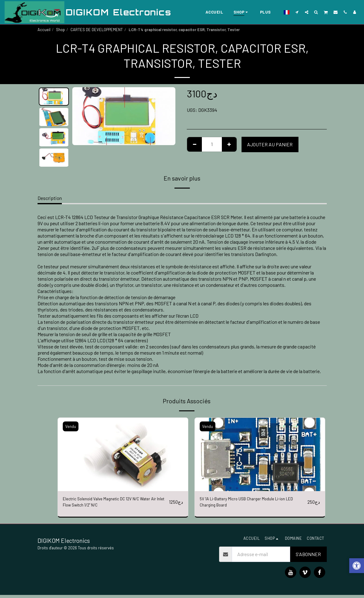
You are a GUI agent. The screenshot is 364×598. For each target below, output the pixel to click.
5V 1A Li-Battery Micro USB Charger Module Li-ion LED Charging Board (250, 503)
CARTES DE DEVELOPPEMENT (97, 30)
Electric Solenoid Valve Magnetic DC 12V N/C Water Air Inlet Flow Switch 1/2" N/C (114, 503)
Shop (60, 30)
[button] (297, 12)
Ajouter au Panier (270, 144)
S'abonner (308, 557)
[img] (123, 454)
